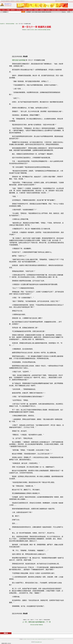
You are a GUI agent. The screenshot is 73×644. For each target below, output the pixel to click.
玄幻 (18, 10)
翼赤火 (25, 30)
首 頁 (3, 10)
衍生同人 (33, 30)
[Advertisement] (23, 42)
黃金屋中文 (2, 24)
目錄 (17, 24)
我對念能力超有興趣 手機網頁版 (37, 625)
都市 (29, 10)
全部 (55, 10)
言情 (31, 10)
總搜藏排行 (23, 1)
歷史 (35, 10)
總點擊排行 (8, 1)
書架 (68, 10)
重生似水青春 (49, 12)
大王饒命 (36, 12)
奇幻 (20, 10)
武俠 (24, 10)
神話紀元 (40, 12)
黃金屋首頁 (3, 1)
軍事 (37, 10)
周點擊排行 (13, 1)
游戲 (41, 10)
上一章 (25, 622)
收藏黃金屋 (62, 1)
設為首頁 (67, 1)
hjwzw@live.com (39, 642)
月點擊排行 (18, 1)
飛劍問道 (44, 12)
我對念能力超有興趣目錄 (36, 622)
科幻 (47, 10)
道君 (33, 12)
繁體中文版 (57, 1)
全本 (53, 10)
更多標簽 (48, 30)
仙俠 (26, 10)
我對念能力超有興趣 (10, 24)
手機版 (8, 10)
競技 (43, 10)
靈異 (49, 10)
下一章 (48, 622)
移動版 (58, 10)
